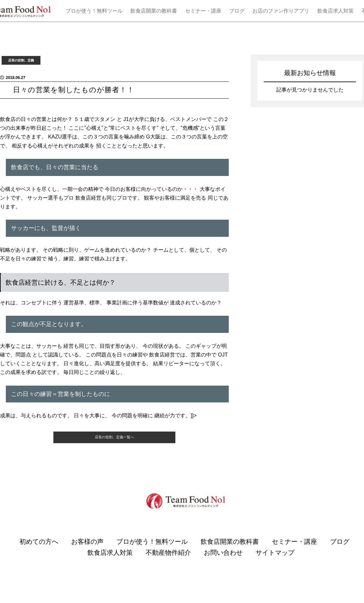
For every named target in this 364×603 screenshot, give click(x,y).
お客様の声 (87, 551)
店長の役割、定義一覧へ (114, 444)
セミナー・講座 (203, 11)
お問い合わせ (223, 562)
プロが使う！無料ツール (94, 11)
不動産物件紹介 (168, 562)
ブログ (237, 11)
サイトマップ (275, 562)
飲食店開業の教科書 (154, 11)
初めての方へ (39, 551)
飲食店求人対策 (336, 11)
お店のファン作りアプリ (281, 11)
